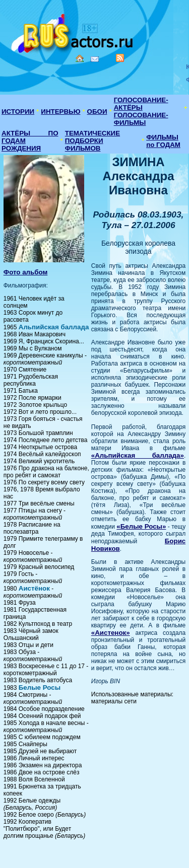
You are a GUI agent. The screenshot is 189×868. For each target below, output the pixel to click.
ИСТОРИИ (18, 112)
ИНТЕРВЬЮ (60, 112)
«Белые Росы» (141, 526)
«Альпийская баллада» (138, 455)
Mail (95, 59)
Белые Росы (40, 688)
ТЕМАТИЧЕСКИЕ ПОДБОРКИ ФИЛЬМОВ (92, 141)
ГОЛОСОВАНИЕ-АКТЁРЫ (141, 104)
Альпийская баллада (54, 327)
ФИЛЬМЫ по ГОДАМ (163, 141)
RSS (120, 58)
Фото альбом (26, 272)
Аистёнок (34, 588)
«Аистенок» (111, 633)
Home (80, 58)
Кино (73, 31)
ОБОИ (97, 112)
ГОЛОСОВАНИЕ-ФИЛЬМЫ (141, 119)
